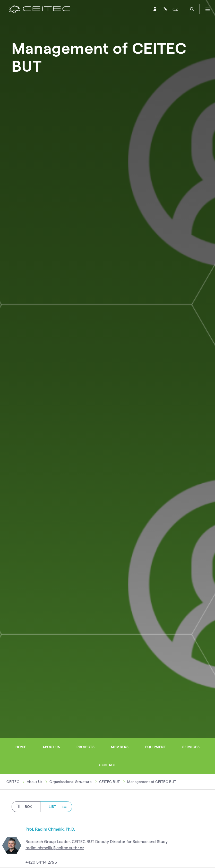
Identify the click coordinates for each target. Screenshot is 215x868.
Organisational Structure (71, 782)
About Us (35, 782)
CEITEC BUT (110, 782)
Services (191, 747)
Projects (85, 747)
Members (120, 747)
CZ (175, 9)
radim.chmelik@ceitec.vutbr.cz (55, 848)
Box (24, 807)
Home (21, 747)
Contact (107, 765)
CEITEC (13, 782)
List (58, 807)
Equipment (156, 747)
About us (51, 747)
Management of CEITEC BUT (152, 782)
